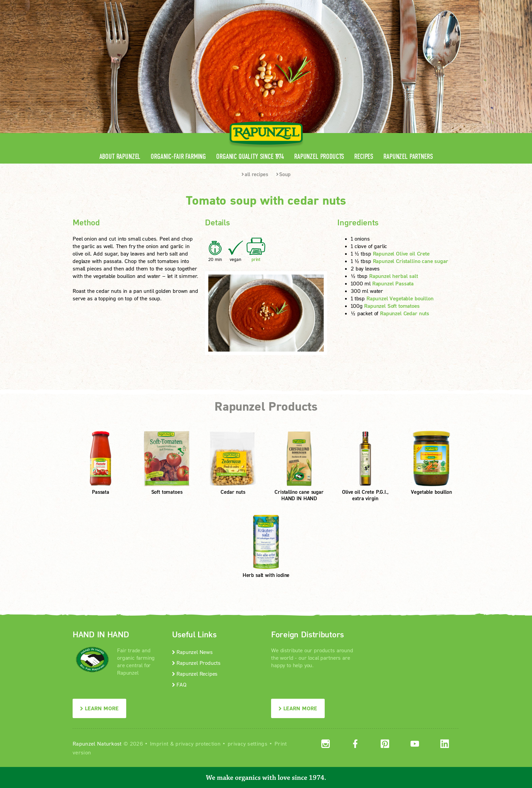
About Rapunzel (120, 157)
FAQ (179, 684)
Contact (402, 5)
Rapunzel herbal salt (394, 276)
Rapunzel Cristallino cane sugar (411, 261)
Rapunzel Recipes (195, 673)
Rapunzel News (192, 652)
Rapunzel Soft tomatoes (392, 306)
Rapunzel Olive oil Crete (401, 253)
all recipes (255, 174)
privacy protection (198, 743)
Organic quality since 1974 (250, 157)
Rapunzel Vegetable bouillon (400, 298)
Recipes (364, 157)
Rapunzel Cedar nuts (405, 313)
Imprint (159, 743)
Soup (283, 174)
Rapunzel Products (319, 157)
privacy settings (248, 743)
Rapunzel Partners (408, 157)
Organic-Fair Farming (178, 157)
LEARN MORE (99, 708)
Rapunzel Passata (393, 283)
